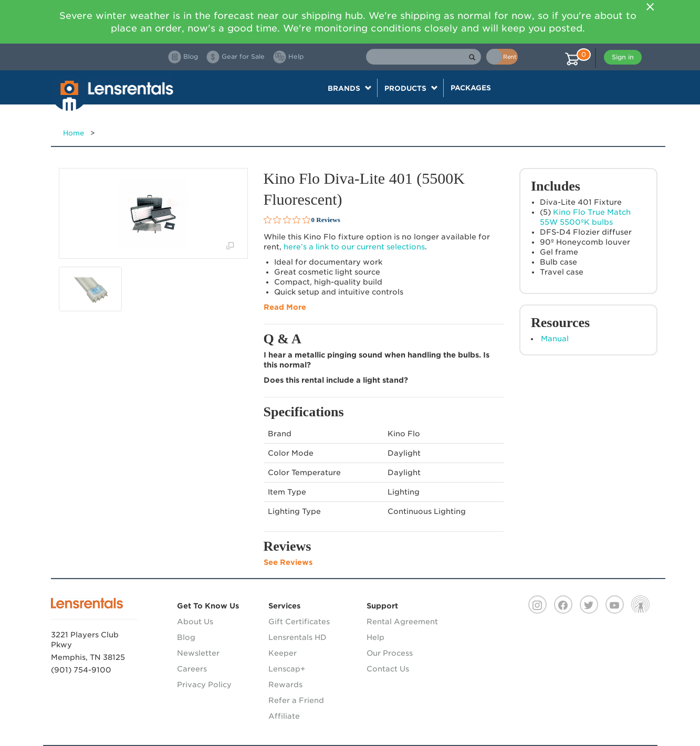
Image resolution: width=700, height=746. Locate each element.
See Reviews (288, 562)
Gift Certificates (299, 622)
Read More (285, 307)
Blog (186, 637)
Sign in (623, 57)
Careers (192, 669)
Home (74, 133)
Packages (471, 88)
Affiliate (284, 716)
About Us (195, 622)
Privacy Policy (204, 685)
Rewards (285, 685)
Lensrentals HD (297, 637)
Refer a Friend (296, 700)
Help (375, 637)
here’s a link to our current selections (354, 247)
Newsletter (198, 653)
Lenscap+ (287, 669)
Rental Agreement (402, 622)
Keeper (283, 653)
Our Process (390, 653)
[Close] (651, 7)
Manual (555, 339)
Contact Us (388, 669)
